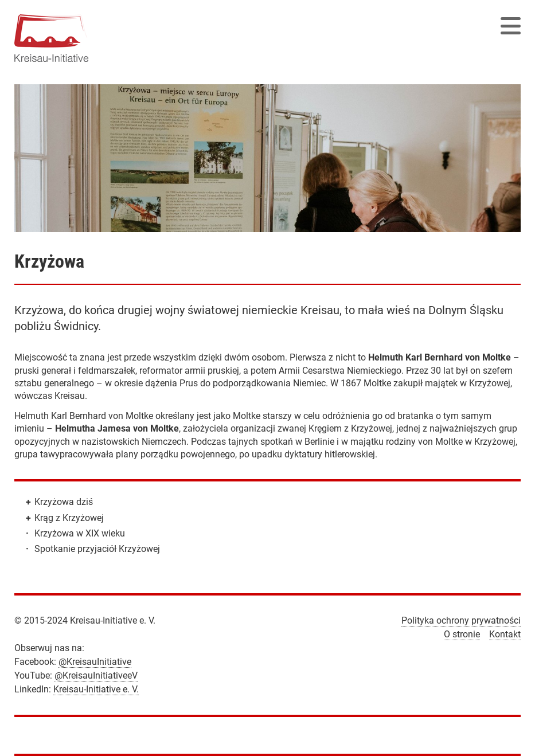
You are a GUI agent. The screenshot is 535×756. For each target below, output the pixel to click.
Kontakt (505, 634)
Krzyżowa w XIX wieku (80, 533)
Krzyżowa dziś (64, 502)
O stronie (462, 634)
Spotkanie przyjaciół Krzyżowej (97, 549)
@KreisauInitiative (95, 662)
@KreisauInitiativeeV (96, 675)
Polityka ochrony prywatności (461, 620)
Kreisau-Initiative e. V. (96, 689)
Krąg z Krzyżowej (69, 518)
